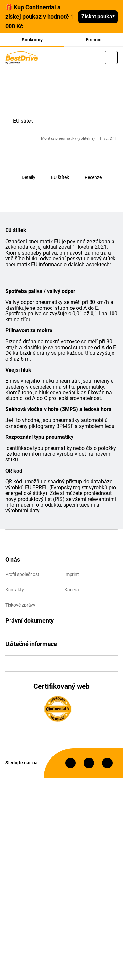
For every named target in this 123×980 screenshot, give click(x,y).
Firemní (94, 40)
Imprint (72, 574)
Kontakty (15, 590)
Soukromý (32, 40)
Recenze (93, 177)
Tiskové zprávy (20, 605)
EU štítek (60, 177)
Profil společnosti (23, 574)
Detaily (29, 177)
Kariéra (72, 590)
